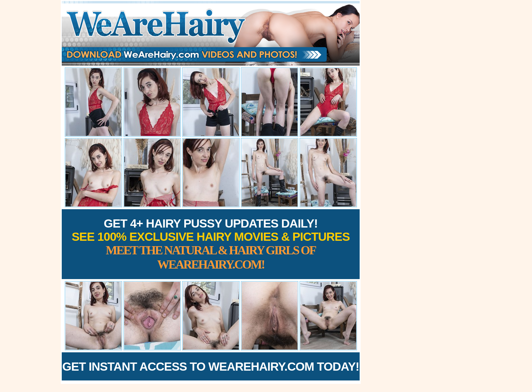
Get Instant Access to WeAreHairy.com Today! (211, 366)
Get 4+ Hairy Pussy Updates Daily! (211, 244)
